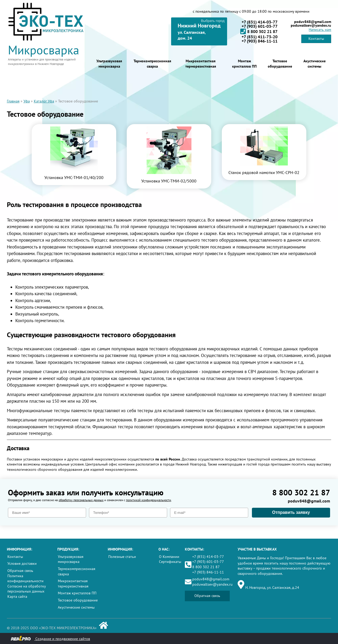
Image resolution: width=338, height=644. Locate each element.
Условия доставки (22, 563)
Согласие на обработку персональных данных (27, 589)
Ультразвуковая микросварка (109, 64)
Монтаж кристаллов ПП (244, 64)
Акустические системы (314, 64)
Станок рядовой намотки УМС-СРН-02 (264, 172)
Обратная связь (20, 571)
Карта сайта (17, 596)
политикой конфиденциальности (149, 500)
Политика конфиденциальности (25, 579)
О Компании (169, 557)
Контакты (316, 39)
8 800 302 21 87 (259, 31)
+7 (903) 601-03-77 (260, 26)
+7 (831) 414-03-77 (260, 22)
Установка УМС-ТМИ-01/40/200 (74, 177)
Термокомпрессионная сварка (152, 64)
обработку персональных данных (81, 500)
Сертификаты (170, 562)
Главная (13, 101)
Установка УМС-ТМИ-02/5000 (169, 181)
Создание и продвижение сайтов (50, 638)
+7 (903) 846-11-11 (260, 41)
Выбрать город (213, 21)
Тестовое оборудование (280, 64)
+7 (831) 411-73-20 (260, 37)
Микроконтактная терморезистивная (201, 64)
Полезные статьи (122, 557)
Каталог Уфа (44, 101)
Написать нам (320, 30)
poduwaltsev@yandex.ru (311, 25)
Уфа (27, 101)
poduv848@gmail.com (313, 22)
